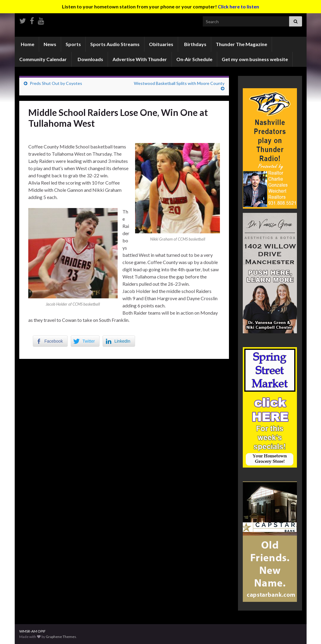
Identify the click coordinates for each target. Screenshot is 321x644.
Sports (73, 44)
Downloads (90, 59)
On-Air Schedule (194, 59)
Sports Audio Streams (115, 44)
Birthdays (195, 44)
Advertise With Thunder (140, 59)
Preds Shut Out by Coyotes (56, 83)
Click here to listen (238, 6)
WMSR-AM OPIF (32, 631)
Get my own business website (255, 59)
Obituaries (161, 44)
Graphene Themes (61, 637)
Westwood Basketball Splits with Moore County (179, 83)
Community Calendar (43, 59)
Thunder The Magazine (241, 44)
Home (27, 44)
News (50, 44)
